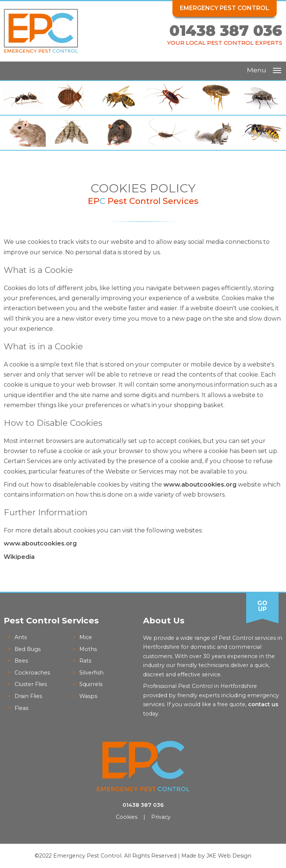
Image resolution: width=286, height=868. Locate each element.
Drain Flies (28, 696)
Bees (21, 661)
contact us (263, 704)
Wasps (88, 696)
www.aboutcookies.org (200, 485)
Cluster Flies (31, 684)
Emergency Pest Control (225, 8)
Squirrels (91, 684)
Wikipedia (19, 557)
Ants (21, 637)
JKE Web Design (229, 856)
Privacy (161, 817)
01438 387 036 (226, 30)
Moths (88, 649)
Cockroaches (32, 673)
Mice (86, 637)
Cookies (127, 817)
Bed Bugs (28, 649)
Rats (85, 661)
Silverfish (91, 673)
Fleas (21, 708)
